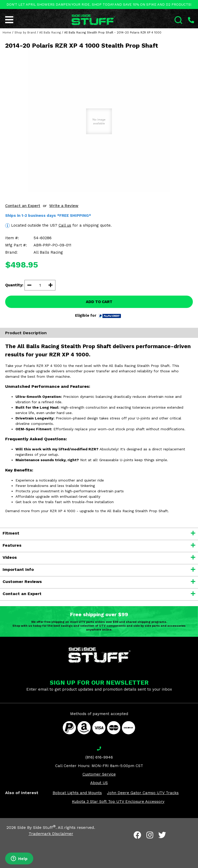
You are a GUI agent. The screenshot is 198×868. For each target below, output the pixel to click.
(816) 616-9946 (99, 757)
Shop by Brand (25, 33)
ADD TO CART (99, 302)
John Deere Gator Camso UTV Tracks (143, 793)
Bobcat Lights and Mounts (77, 793)
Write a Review (64, 206)
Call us (65, 225)
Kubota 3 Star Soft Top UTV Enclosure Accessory (118, 802)
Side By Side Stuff (36, 827)
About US (99, 783)
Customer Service (99, 774)
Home (7, 33)
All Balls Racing (50, 33)
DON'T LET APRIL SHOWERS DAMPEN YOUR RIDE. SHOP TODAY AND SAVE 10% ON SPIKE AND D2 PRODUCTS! (99, 5)
